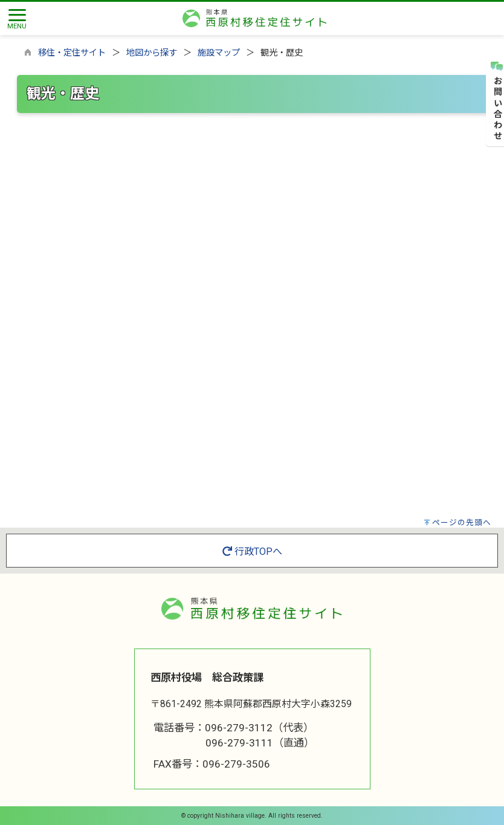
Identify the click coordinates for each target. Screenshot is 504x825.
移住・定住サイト (72, 53)
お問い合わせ (496, 102)
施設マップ (219, 53)
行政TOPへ (252, 552)
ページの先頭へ (462, 522)
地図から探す (152, 53)
